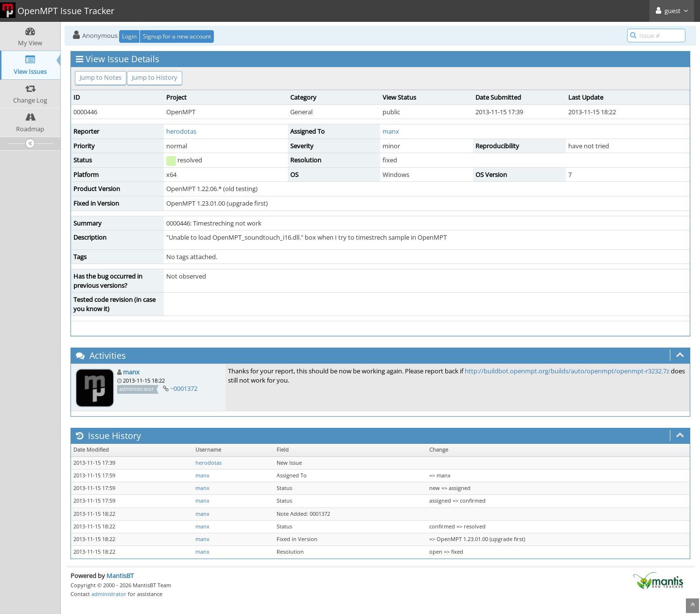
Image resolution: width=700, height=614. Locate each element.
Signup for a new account (177, 36)
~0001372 (184, 388)
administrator (109, 594)
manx (391, 131)
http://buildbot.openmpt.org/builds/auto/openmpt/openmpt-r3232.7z (567, 371)
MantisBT (120, 576)
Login (129, 36)
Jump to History (155, 77)
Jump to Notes (101, 77)
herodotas (181, 131)
